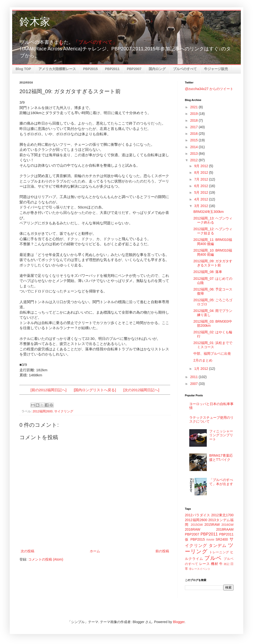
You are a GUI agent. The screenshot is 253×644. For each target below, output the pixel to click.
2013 (194, 154)
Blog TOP (23, 69)
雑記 (227, 564)
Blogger (179, 622)
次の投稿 (27, 551)
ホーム (95, 551)
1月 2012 (202, 369)
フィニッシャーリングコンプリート (221, 435)
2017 (194, 127)
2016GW (227, 525)
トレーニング (219, 552)
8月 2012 (202, 172)
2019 (194, 114)
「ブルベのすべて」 (95, 42)
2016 (194, 134)
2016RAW (193, 529)
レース (205, 564)
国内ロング (157, 69)
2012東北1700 (222, 515)
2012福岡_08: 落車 (208, 272)
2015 (194, 140)
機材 (214, 564)
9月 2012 (202, 166)
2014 (194, 147)
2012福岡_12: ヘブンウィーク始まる (213, 231)
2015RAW (212, 525)
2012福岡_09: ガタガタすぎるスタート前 (213, 263)
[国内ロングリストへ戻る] (95, 390)
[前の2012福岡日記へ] (48, 390)
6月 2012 (202, 186)
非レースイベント (200, 569)
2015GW (197, 525)
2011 (194, 377)
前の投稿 (162, 551)
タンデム (218, 546)
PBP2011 (112, 69)
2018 (194, 120)
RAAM (210, 540)
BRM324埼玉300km (209, 212)
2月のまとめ (203, 360)
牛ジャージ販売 (216, 69)
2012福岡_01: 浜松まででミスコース (213, 345)
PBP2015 (90, 69)
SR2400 (222, 539)
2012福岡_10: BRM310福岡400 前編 (213, 252)
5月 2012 (202, 192)
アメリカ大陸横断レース (57, 69)
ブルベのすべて (185, 69)
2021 (194, 107)
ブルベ (213, 558)
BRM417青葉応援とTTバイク (221, 458)
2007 (194, 384)
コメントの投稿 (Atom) (46, 559)
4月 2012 (202, 199)
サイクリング (64, 411)
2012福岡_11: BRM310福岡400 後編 (213, 242)
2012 (194, 160)
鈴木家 (35, 22)
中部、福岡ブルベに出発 (212, 354)
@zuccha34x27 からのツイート (209, 89)
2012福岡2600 (43, 411)
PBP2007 (134, 69)
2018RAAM (225, 529)
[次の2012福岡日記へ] (141, 390)
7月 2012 (202, 179)
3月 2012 (202, 206)
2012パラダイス (198, 515)
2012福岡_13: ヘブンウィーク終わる (213, 220)
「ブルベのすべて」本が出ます (221, 482)
